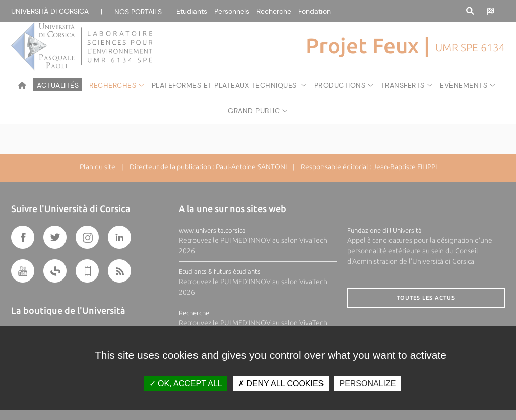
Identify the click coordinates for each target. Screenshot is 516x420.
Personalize (367, 383)
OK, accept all (186, 383)
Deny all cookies (281, 383)
